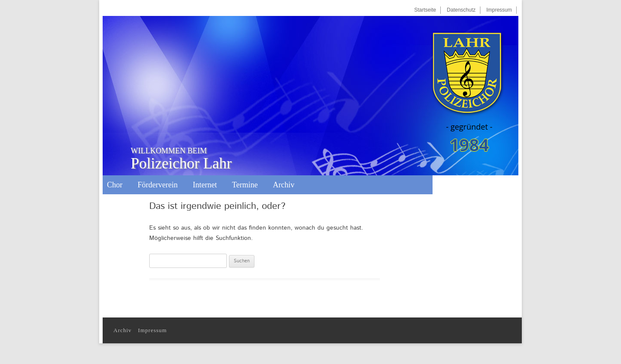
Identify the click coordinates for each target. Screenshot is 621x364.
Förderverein (158, 185)
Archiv (284, 185)
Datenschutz (461, 10)
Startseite (425, 10)
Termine (245, 185)
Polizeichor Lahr (181, 159)
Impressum (499, 10)
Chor (115, 185)
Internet (205, 185)
